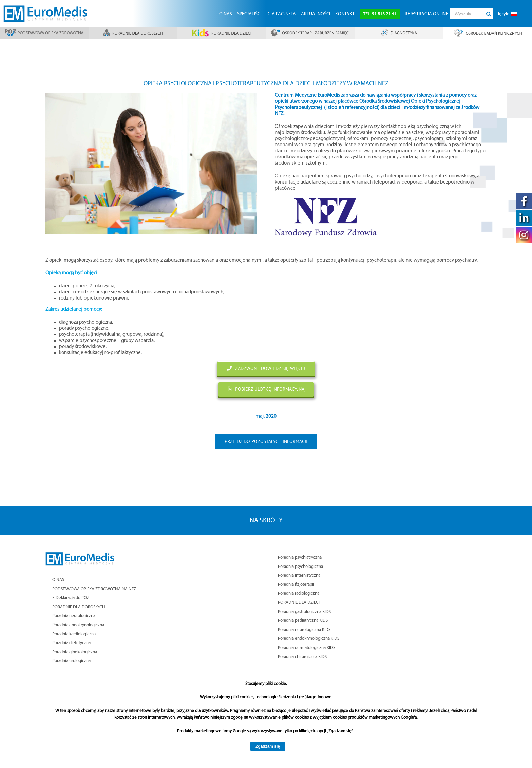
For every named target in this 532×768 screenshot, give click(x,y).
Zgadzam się (268, 746)
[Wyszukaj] (467, 14)
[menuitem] (225, 14)
